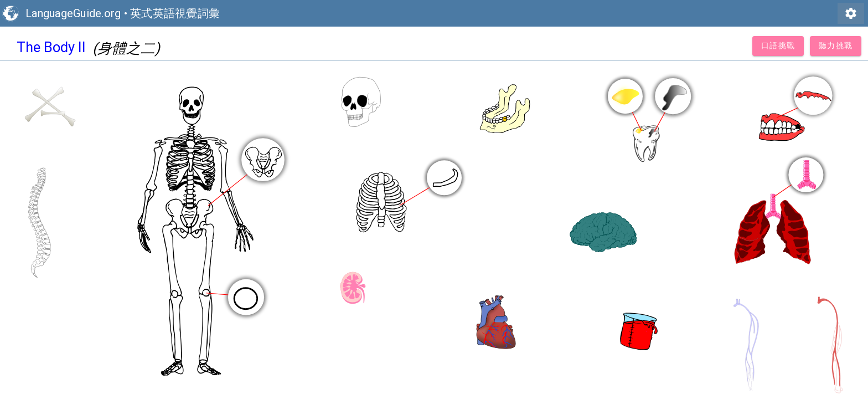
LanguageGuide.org (73, 13)
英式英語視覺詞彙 (175, 13)
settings (851, 13)
